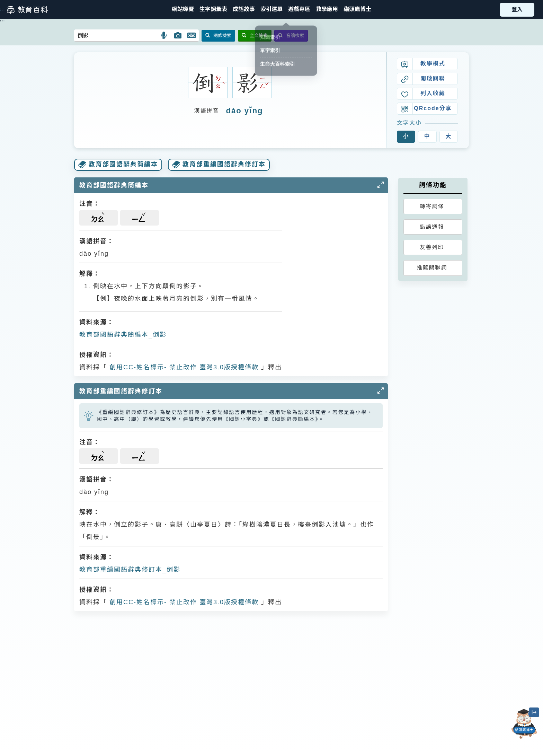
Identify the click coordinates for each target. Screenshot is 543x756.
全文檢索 (255, 36)
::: (3, 9)
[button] (271, 10)
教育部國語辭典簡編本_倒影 (123, 335)
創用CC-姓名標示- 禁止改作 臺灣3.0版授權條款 (183, 367)
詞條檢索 (218, 36)
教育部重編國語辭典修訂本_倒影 (130, 570)
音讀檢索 (291, 36)
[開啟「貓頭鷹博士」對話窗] (524, 724)
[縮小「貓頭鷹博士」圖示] (534, 712)
